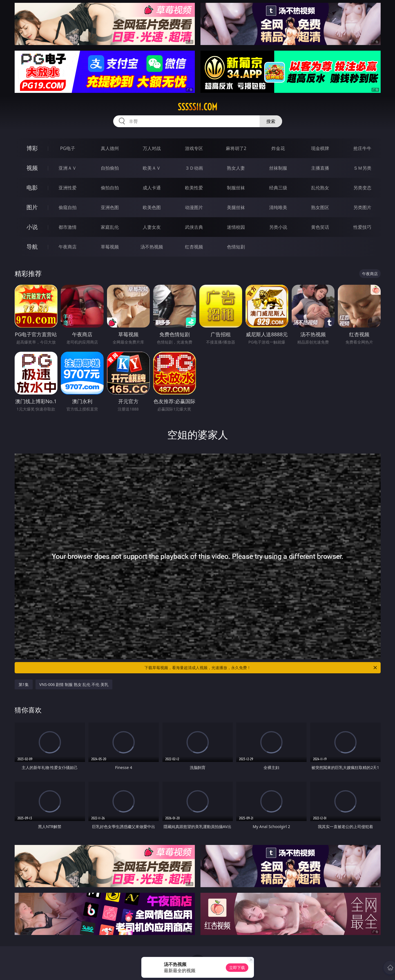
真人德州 (110, 148)
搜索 (271, 121)
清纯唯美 (278, 207)
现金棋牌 (320, 148)
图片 (32, 207)
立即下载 (237, 967)
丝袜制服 (278, 168)
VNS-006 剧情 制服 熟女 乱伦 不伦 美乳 (74, 684)
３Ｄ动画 (194, 168)
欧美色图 (152, 207)
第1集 (24, 684)
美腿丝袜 (236, 207)
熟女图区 (320, 207)
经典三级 (278, 188)
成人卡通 (152, 188)
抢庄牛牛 (362, 148)
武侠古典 (194, 227)
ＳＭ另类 (362, 168)
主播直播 (320, 168)
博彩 (32, 148)
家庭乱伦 (110, 227)
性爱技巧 (362, 227)
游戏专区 (194, 148)
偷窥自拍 (68, 207)
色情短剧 (236, 247)
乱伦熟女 (320, 188)
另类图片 (362, 207)
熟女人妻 (236, 168)
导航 (32, 247)
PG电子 (68, 148)
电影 (32, 188)
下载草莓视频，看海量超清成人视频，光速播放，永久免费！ (261, 668)
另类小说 (278, 227)
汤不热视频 (152, 247)
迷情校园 (236, 227)
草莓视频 (110, 247)
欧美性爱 (194, 188)
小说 (32, 227)
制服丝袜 (236, 188)
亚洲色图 (110, 207)
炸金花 (278, 148)
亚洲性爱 (68, 188)
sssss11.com (197, 107)
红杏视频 (194, 247)
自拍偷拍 (110, 168)
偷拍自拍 (110, 188)
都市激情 (68, 227)
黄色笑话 (320, 227)
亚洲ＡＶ (68, 168)
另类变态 (362, 188)
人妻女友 (152, 227)
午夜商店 (68, 247)
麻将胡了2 (236, 148)
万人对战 (152, 148)
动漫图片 (194, 207)
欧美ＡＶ (152, 168)
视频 (32, 168)
